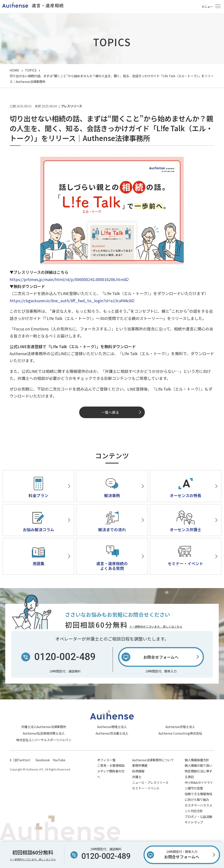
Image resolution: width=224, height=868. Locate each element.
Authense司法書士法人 (112, 733)
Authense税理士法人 (112, 727)
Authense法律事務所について (153, 760)
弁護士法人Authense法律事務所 (44, 727)
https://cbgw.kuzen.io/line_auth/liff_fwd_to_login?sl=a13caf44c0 (70, 300)
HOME (14, 70)
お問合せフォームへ (182, 854)
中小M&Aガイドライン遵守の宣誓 (199, 785)
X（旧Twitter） (21, 760)
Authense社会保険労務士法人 (44, 733)
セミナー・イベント (146, 788)
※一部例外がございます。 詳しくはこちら (156, 626)
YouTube (59, 760)
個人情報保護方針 (197, 760)
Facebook (43, 760)
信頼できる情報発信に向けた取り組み (198, 797)
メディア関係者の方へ (111, 774)
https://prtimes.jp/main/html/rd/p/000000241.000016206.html (67, 279)
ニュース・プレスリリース (150, 782)
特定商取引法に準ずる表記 (198, 774)
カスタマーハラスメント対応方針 (198, 808)
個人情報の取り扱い (198, 765)
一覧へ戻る (110, 412)
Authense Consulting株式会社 (180, 733)
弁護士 (137, 777)
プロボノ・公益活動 (198, 816)
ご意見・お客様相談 (111, 765)
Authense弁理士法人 (180, 727)
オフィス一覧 (106, 760)
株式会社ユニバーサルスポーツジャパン (44, 740)
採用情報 (138, 771)
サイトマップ (194, 822)
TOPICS (31, 70)
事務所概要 (140, 765)
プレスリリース (71, 106)
